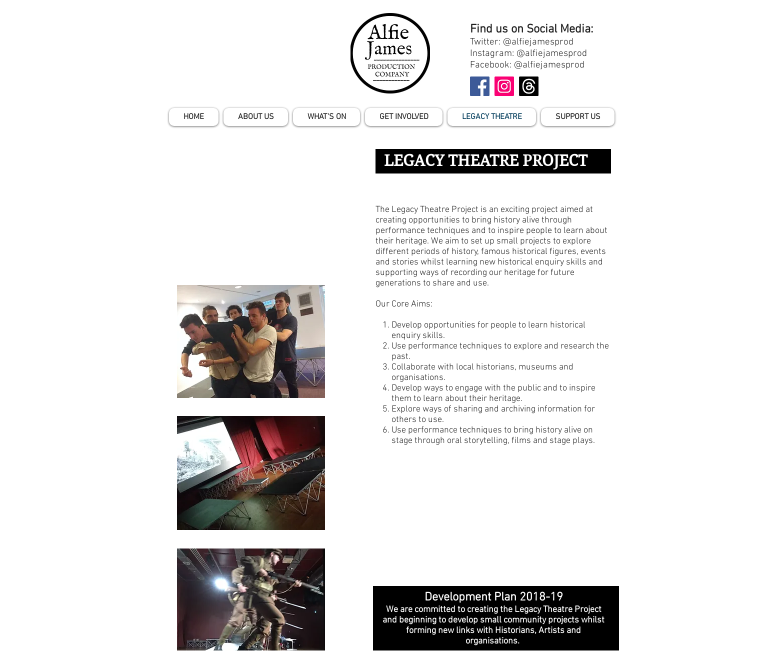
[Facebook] (480, 86)
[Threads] (529, 86)
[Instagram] (504, 86)
